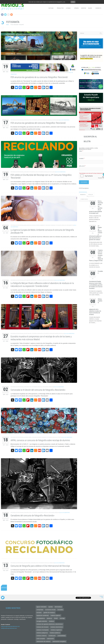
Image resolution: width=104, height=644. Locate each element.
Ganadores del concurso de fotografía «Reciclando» (32, 516)
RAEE (56, 618)
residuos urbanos (42, 636)
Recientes (83, 194)
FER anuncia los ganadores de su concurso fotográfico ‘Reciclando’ (39, 77)
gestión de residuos (50, 73)
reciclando (66, 73)
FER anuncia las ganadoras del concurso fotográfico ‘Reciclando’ (38, 123)
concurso (26, 120)
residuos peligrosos (42, 633)
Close (73, 2)
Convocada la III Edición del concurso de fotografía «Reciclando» (38, 390)
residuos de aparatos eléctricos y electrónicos (50, 624)
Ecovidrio (34, 334)
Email (81, 151)
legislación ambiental (43, 615)
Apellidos (82, 166)
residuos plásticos (55, 633)
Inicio (8, 25)
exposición (33, 280)
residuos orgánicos (56, 630)
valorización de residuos (43, 641)
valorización (50, 639)
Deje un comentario (64, 120)
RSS (12, 15)
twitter (60, 437)
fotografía (39, 73)
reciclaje (50, 120)
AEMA (25, 225)
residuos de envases (42, 627)
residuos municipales (43, 630)
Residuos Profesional (18, 73)
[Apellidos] (91, 169)
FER (30, 120)
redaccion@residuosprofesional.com (10, 626)
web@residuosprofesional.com (9, 628)
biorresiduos (58, 607)
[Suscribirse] (84, 182)
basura (28, 280)
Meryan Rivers (46, 280)
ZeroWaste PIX (70, 225)
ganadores (40, 513)
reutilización (52, 636)
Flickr (8, 15)
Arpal (30, 437)
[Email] (91, 154)
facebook (44, 437)
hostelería (52, 334)
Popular (91, 194)
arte (25, 280)
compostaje (40, 610)
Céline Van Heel (28, 334)
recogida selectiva (42, 621)
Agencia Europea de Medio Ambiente (36, 225)
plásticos (49, 618)
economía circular (50, 610)
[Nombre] (91, 162)
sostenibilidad (62, 636)
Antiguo (4, 588)
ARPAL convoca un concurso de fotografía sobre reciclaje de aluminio (40, 440)
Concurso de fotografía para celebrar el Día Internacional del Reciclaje (40, 566)
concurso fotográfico (30, 73)
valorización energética (59, 641)
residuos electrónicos (57, 627)
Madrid (57, 334)
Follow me (101, 597)
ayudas (51, 607)
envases (39, 437)
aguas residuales (41, 607)
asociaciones (27, 563)
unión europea (41, 639)
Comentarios (84, 199)
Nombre (82, 159)
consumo (53, 225)
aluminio (26, 437)
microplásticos (41, 618)
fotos (43, 73)
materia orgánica (56, 615)
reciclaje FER (59, 73)
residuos (64, 225)
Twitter (5, 15)
